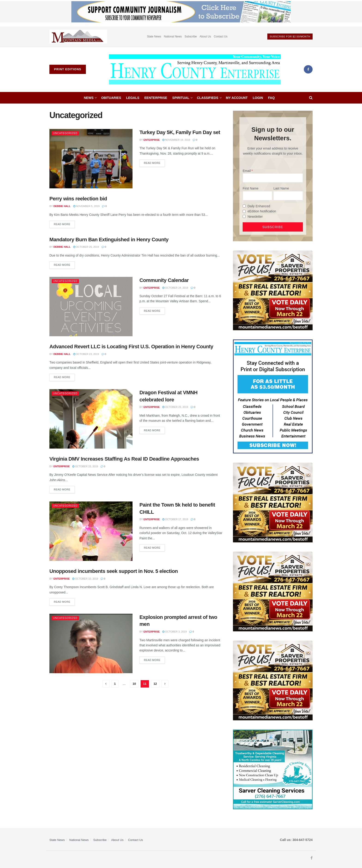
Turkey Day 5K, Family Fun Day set (180, 132)
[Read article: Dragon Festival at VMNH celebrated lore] (91, 419)
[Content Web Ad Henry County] (273, 396)
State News (154, 37)
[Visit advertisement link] (78, 37)
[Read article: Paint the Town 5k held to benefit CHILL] (91, 531)
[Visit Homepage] (195, 69)
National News (173, 37)
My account (237, 98)
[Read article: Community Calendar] (91, 307)
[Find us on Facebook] (308, 69)
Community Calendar (164, 280)
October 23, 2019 (86, 354)
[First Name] (257, 196)
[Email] (273, 178)
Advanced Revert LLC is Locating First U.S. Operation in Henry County (131, 347)
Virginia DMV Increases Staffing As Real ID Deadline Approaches (124, 459)
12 (155, 684)
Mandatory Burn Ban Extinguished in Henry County (109, 240)
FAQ (271, 98)
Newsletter (255, 217)
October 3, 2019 (175, 632)
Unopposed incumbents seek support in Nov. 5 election (114, 571)
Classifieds (208, 98)
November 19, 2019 (176, 140)
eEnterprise (156, 98)
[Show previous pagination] (106, 684)
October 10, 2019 (85, 579)
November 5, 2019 (86, 206)
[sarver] (273, 290)
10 (134, 684)
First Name (250, 188)
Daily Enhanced (259, 206)
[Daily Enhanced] (244, 206)
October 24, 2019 (175, 288)
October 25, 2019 (86, 247)
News (89, 98)
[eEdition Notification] (244, 211)
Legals (133, 98)
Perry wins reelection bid (78, 199)
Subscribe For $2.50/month (290, 37)
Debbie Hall (62, 206)
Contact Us (221, 37)
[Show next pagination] (165, 684)
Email (247, 171)
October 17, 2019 (175, 519)
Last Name (281, 188)
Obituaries (111, 98)
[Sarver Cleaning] (273, 769)
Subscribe (191, 37)
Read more (154, 162)
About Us (205, 37)
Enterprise (152, 140)
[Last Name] (288, 196)
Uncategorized (66, 133)
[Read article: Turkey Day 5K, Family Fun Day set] (91, 159)
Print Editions (68, 69)
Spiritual (181, 98)
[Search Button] (311, 98)
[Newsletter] (244, 216)
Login (258, 98)
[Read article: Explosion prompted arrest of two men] (91, 643)
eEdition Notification (262, 211)
